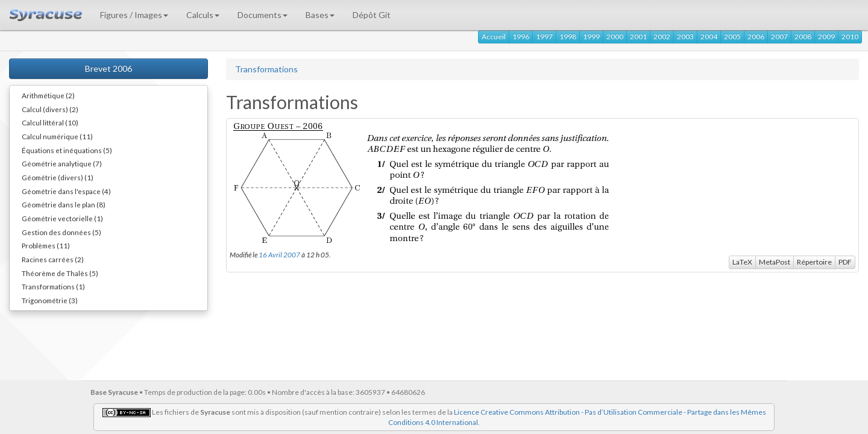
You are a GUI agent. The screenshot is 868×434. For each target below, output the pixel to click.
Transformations (266, 69)
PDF (845, 262)
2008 (803, 36)
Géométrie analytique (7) (62, 163)
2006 (756, 36)
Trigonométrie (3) (50, 300)
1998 (568, 36)
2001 (638, 36)
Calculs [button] (203, 15)
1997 (544, 36)
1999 (591, 36)
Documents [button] (263, 15)
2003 (685, 36)
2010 (850, 36)
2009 (826, 36)
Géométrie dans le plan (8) (64, 204)
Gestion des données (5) (61, 232)
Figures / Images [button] (134, 15)
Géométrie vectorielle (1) (62, 218)
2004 (709, 36)
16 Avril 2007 (279, 254)
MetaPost (775, 262)
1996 (521, 36)
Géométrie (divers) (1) (58, 177)
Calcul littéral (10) (50, 122)
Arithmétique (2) (48, 95)
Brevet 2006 (108, 68)
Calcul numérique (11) (57, 136)
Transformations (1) (53, 286)
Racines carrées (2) (53, 259)
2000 (615, 36)
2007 (779, 36)
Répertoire (814, 262)
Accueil (494, 36)
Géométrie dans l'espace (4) (66, 191)
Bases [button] (320, 15)
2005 (732, 36)
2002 (662, 36)
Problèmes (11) (46, 245)
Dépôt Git (372, 15)
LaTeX (742, 262)
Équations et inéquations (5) (67, 150)
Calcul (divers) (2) (50, 109)
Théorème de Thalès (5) (60, 273)
